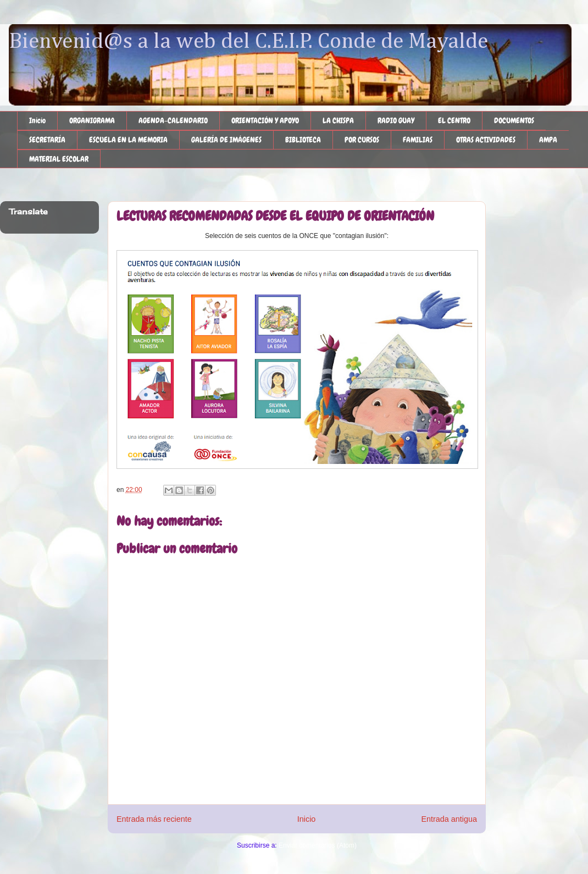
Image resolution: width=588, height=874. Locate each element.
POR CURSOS (362, 140)
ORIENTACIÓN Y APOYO (265, 120)
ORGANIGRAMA (92, 120)
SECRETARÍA (47, 140)
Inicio (37, 120)
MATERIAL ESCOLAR (59, 159)
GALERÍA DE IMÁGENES (226, 140)
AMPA (548, 140)
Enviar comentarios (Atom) (318, 845)
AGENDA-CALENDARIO (173, 120)
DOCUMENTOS (514, 120)
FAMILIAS (418, 140)
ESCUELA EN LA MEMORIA (128, 140)
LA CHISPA (338, 120)
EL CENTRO (454, 120)
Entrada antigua (449, 819)
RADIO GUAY (396, 120)
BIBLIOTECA (303, 140)
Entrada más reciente (154, 819)
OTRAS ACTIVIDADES (486, 140)
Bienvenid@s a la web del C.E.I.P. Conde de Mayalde (248, 42)
